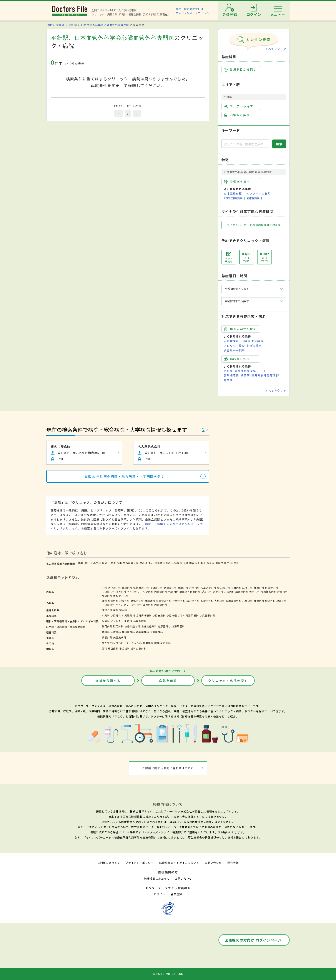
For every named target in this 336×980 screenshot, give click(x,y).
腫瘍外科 (259, 601)
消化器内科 (115, 588)
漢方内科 (121, 591)
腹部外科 (282, 601)
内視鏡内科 (108, 591)
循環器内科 (170, 588)
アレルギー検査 (234, 346)
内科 (105, 588)
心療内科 (116, 632)
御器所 (193, 563)
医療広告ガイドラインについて (179, 863)
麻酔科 (158, 643)
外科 (105, 601)
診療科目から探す (240, 70)
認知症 (228, 371)
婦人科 (123, 610)
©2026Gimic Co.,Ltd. (168, 974)
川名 (201, 563)
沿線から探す (237, 115)
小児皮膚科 (159, 615)
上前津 (112, 563)
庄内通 (143, 563)
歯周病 (245, 375)
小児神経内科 (174, 615)
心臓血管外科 (234, 601)
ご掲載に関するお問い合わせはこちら (168, 768)
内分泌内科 (161, 591)
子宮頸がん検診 (234, 350)
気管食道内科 (141, 588)
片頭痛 (228, 380)
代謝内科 (173, 591)
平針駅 (73, 25)
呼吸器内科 (156, 588)
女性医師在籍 (233, 194)
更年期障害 (231, 375)
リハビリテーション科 (129, 643)
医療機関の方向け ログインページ (253, 940)
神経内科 (194, 588)
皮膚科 (106, 621)
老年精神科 (142, 632)
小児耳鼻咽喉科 (142, 615)
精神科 (106, 632)
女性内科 (229, 591)
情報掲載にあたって (157, 878)
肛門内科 (107, 626)
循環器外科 (207, 601)
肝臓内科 (283, 591)
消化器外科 (137, 601)
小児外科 (116, 615)
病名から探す (237, 359)
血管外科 (148, 605)
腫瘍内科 (259, 588)
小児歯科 (125, 648)
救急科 (167, 643)
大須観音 (177, 563)
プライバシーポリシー (140, 863)
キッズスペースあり (257, 194)
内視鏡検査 (231, 341)
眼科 (130, 621)
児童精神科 (156, 632)
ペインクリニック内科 (140, 591)
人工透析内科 (208, 588)
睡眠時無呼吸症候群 (265, 375)
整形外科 (113, 601)
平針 (236, 563)
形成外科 (125, 601)
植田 (227, 563)
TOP (49, 25)
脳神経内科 (242, 591)
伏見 (105, 563)
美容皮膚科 (120, 637)
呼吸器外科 (179, 601)
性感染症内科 (132, 626)
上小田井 (96, 563)
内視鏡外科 (108, 605)
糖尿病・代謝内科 (190, 591)
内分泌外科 (161, 605)
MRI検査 (258, 341)
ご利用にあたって (109, 863)
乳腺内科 (107, 596)
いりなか (209, 563)
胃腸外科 (150, 601)
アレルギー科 (118, 621)
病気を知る (168, 681)
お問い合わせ (213, 863)
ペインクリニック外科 (129, 605)
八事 (119, 563)
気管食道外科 (164, 601)
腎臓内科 (183, 588)
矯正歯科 (113, 648)
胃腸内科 (127, 588)
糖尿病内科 (224, 588)
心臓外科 (248, 601)
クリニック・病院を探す (228, 681)
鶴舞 (81, 563)
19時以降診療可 (235, 198)
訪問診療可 (255, 198)
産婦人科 (107, 610)
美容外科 (107, 637)
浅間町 (158, 563)
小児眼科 (127, 615)
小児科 (106, 615)
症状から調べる (108, 681)
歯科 (105, 648)
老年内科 (254, 591)
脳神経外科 (193, 601)
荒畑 (186, 563)
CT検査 (245, 341)
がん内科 (207, 591)
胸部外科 (270, 601)
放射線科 (148, 643)
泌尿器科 (163, 626)
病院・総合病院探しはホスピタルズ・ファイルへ (192, 11)
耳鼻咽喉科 (140, 621)
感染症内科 (272, 588)
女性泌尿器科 (177, 626)
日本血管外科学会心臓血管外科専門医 (105, 25)
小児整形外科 (208, 615)
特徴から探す (237, 182)
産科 (116, 610)
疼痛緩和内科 (269, 591)
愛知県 (60, 25)
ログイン (160, 894)
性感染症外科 (149, 626)
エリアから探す (239, 106)
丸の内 (167, 563)
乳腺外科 (220, 601)
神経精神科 (128, 632)
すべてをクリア (276, 49)
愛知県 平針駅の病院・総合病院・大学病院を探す (125, 476)
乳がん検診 (254, 346)
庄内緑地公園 (131, 563)
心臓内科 (236, 588)
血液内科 (248, 588)
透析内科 (218, 591)
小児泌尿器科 (191, 615)
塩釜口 (219, 563)
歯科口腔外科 (138, 648)
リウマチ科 (108, 643)
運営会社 (233, 863)
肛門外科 (118, 626)
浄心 (151, 563)
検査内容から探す (240, 329)
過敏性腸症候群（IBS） (251, 371)
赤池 (87, 563)
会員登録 (176, 894)
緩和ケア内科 (121, 596)
